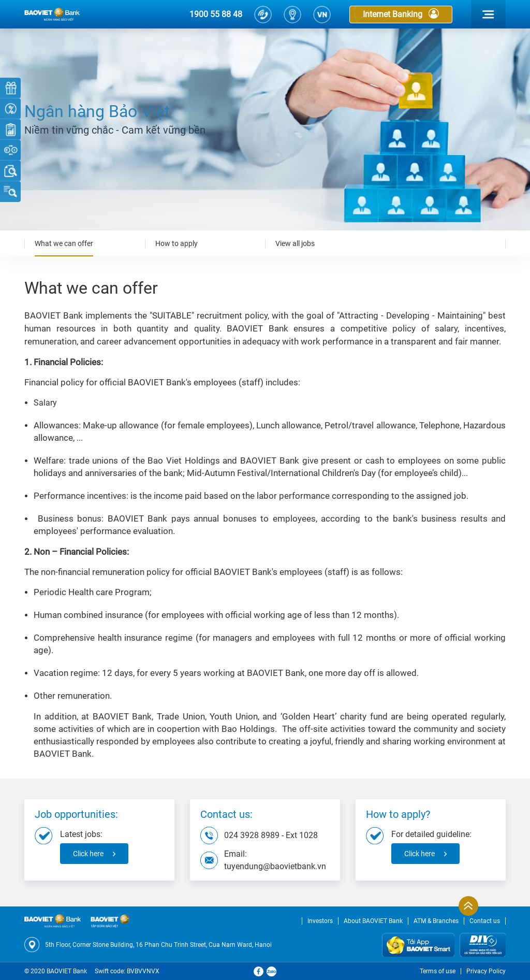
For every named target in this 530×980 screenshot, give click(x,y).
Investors (320, 921)
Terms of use (438, 971)
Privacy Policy (486, 971)
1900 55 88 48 (216, 14)
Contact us (485, 921)
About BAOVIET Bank (373, 921)
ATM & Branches (436, 921)
